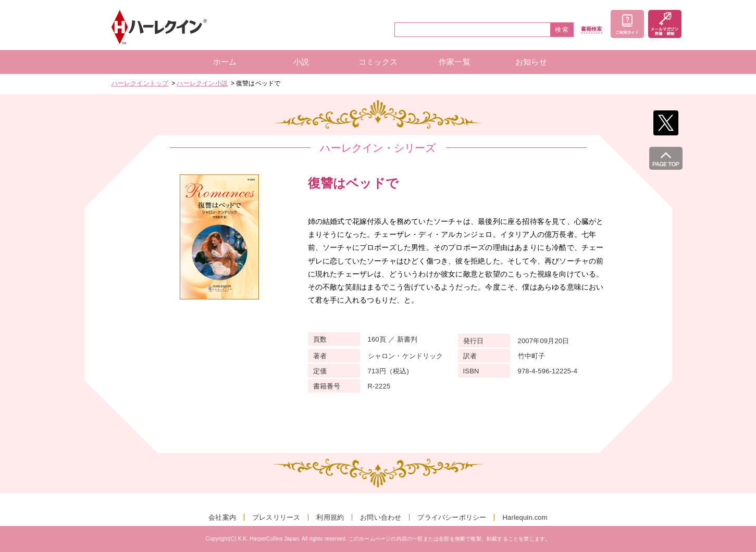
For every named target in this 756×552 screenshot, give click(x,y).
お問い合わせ (381, 517)
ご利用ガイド (627, 24)
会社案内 (222, 517)
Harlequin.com (525, 517)
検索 (562, 30)
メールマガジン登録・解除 (665, 24)
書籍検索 (592, 29)
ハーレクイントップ (140, 83)
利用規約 (330, 517)
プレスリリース (276, 517)
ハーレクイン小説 (202, 83)
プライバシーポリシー (452, 517)
